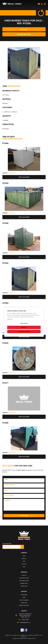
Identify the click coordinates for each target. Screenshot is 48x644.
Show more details (24, 177)
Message (7, 500)
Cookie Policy (24, 603)
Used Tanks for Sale (24, 578)
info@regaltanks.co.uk (25, 622)
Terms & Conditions (24, 600)
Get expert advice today (24, 34)
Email (6, 490)
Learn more (10, 319)
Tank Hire (24, 575)
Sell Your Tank (24, 586)
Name (6, 480)
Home (24, 556)
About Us (24, 559)
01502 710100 (21, 470)
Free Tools (24, 564)
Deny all (24, 327)
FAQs (24, 561)
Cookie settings (24, 323)
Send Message (24, 516)
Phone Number (9, 495)
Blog (24, 567)
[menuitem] (24, 556)
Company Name (9, 485)
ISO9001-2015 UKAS (24, 605)
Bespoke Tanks (24, 583)
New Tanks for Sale (24, 581)
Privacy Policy (24, 595)
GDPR (24, 597)
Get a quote (24, 29)
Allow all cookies (24, 332)
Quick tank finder (7, 544)
